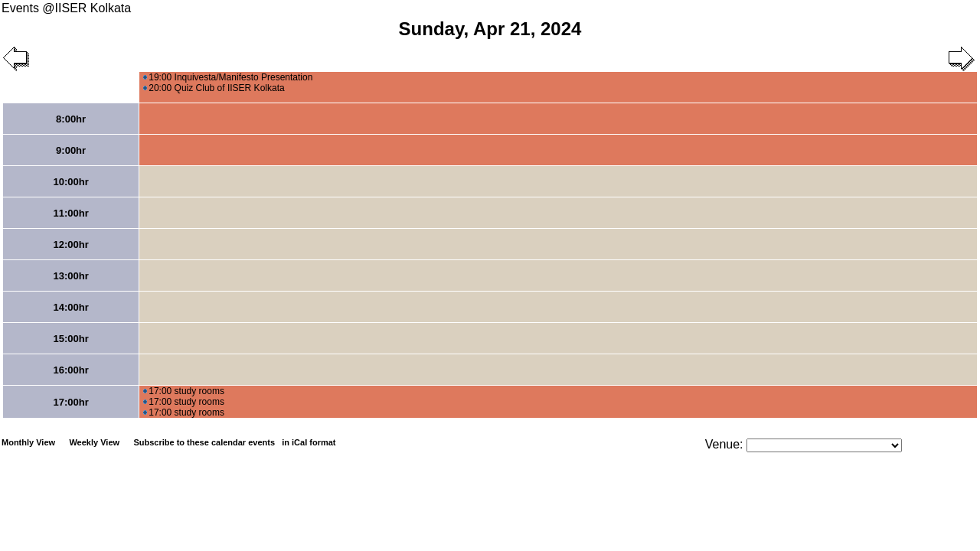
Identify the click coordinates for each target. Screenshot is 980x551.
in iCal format (309, 442)
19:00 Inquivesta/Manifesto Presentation (228, 77)
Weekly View (94, 442)
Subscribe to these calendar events (235, 442)
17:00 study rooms (184, 391)
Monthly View (28, 442)
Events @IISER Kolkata (66, 8)
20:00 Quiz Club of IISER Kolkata (214, 88)
